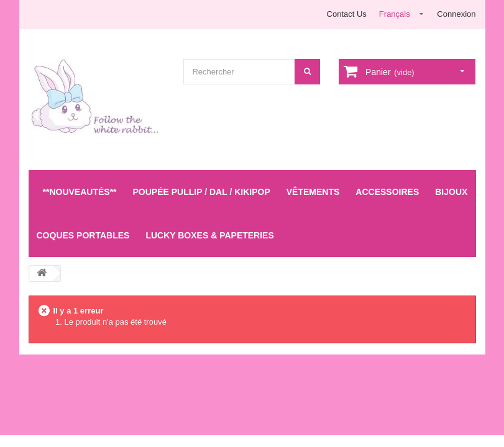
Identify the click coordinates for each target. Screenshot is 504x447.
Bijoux (451, 192)
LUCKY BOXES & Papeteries (209, 235)
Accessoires (387, 192)
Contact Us (347, 14)
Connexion (456, 14)
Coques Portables (83, 235)
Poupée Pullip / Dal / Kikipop (202, 192)
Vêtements (313, 192)
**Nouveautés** (80, 192)
